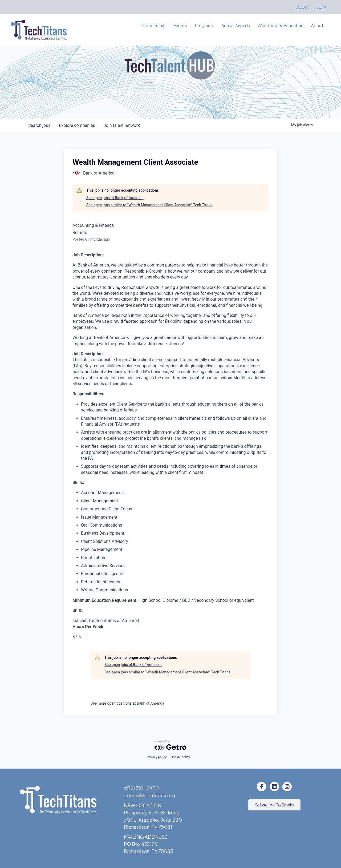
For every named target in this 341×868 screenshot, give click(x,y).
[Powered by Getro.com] (170, 745)
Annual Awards (236, 25)
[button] (274, 805)
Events (180, 25)
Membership (153, 25)
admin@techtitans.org (149, 795)
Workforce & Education (281, 25)
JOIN (322, 7)
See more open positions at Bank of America (127, 703)
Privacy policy (157, 757)
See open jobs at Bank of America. (115, 198)
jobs (39, 125)
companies (77, 125)
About (317, 25)
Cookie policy (180, 757)
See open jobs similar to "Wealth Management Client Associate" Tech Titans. (150, 205)
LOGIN (302, 7)
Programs (204, 25)
